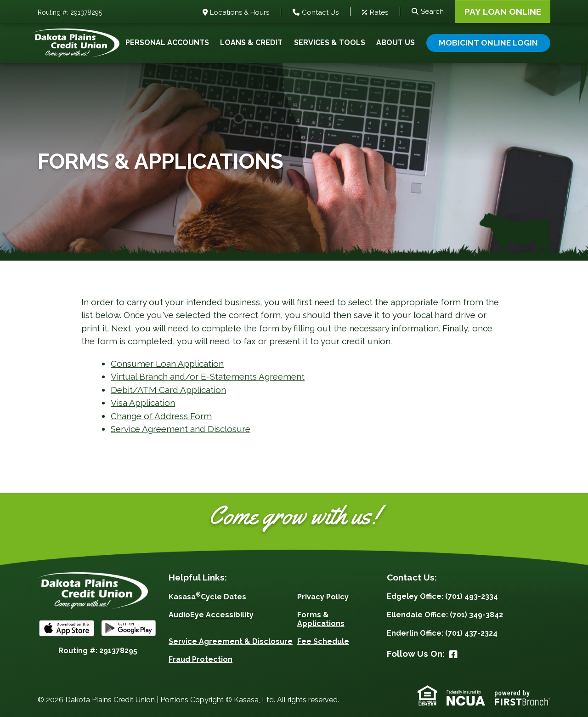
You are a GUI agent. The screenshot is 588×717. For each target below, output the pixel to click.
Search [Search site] (432, 11)
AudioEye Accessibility (211, 615)
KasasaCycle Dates (207, 597)
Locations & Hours (240, 12)
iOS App (67, 628)
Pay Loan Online (503, 11)
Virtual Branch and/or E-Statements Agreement (208, 376)
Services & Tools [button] (330, 43)
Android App (129, 628)
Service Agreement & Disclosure (231, 641)
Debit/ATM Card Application (168, 390)
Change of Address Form (161, 416)
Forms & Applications (321, 619)
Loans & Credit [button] (251, 43)
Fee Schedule (323, 641)
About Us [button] (396, 43)
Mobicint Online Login (488, 43)
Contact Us (320, 12)
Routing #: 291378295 (70, 12)
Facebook (453, 654)
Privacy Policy (323, 597)
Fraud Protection (201, 659)
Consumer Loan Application (167, 364)
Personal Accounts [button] (167, 43)
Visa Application (143, 403)
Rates (379, 12)
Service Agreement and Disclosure (181, 429)
